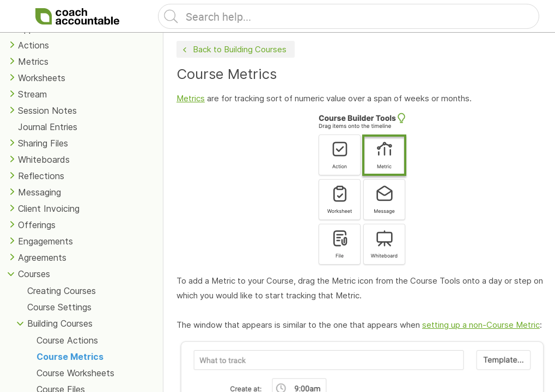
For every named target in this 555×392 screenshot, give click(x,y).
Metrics (33, 62)
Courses (34, 274)
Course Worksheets (75, 373)
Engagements (45, 241)
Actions (33, 45)
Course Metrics (70, 357)
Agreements (42, 258)
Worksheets (42, 78)
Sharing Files (43, 143)
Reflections (41, 176)
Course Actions (67, 340)
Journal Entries (48, 127)
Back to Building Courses (233, 50)
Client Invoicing (49, 209)
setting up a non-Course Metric (481, 325)
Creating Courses (62, 291)
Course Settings (59, 307)
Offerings (37, 225)
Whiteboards (44, 160)
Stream (32, 94)
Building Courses (60, 323)
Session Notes (47, 111)
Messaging (39, 192)
